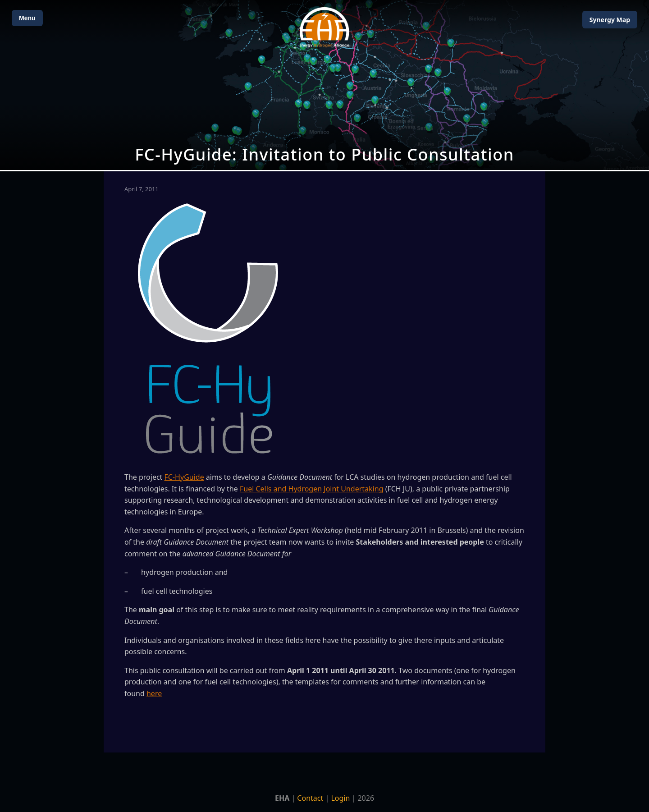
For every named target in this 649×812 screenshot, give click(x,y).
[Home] (324, 27)
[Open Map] (324, 85)
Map (610, 20)
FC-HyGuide (184, 477)
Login (340, 798)
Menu (27, 18)
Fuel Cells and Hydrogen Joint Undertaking (312, 489)
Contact (310, 798)
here (154, 693)
